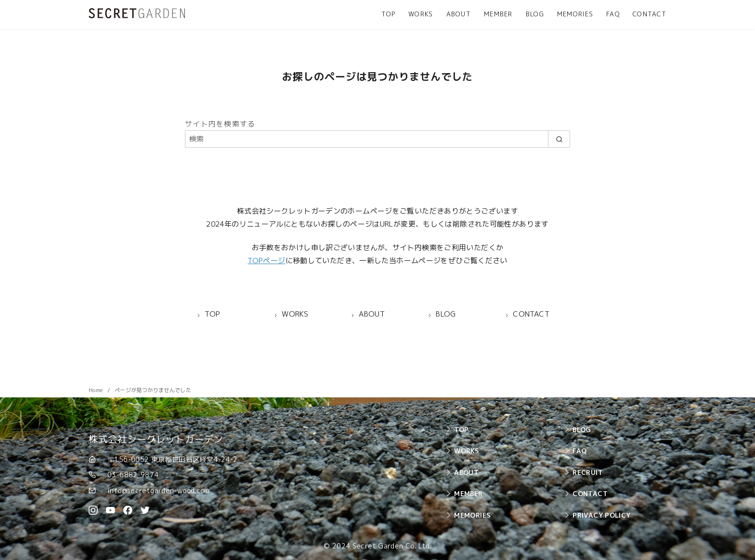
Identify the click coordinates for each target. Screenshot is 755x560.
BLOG (535, 14)
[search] (559, 139)
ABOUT (459, 14)
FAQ (613, 14)
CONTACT (650, 14)
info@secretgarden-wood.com (159, 490)
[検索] (377, 139)
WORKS (421, 14)
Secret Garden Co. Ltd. (392, 546)
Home (97, 390)
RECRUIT (588, 472)
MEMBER (498, 14)
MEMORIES (575, 14)
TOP (388, 14)
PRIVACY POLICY (601, 515)
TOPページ (266, 261)
